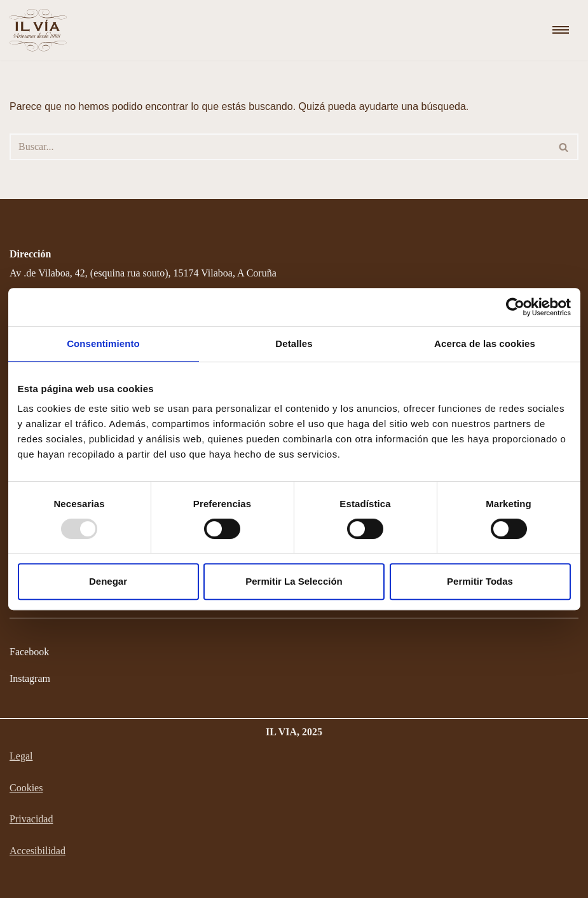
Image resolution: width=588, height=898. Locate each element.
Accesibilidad (38, 851)
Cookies (26, 788)
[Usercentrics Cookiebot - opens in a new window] (515, 307)
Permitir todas (480, 581)
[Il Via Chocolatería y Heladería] (41, 30)
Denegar (108, 581)
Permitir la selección (294, 581)
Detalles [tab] (294, 344)
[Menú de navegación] (561, 30)
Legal (21, 756)
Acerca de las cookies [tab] (485, 344)
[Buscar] (280, 147)
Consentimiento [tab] (103, 344)
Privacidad (31, 819)
